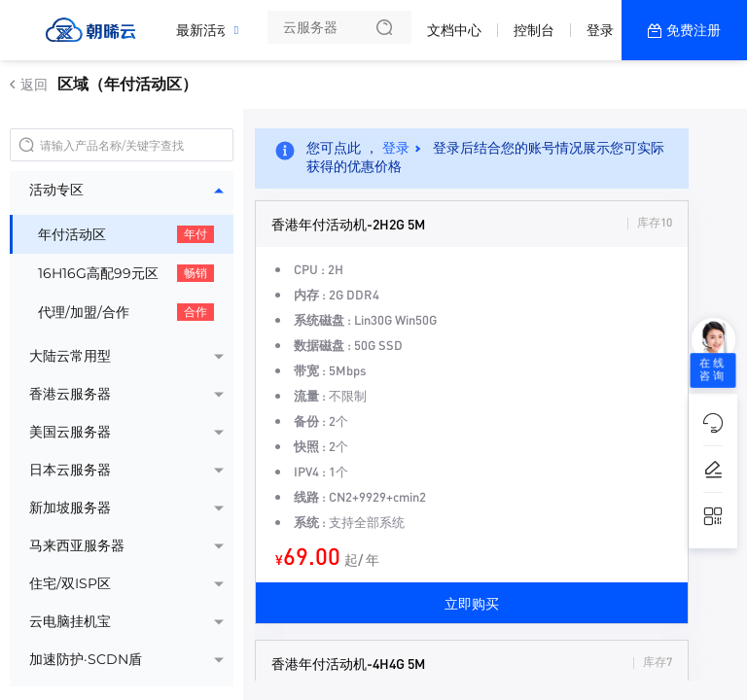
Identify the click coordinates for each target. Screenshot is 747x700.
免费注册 (694, 30)
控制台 (534, 30)
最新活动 (208, 22)
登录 (600, 30)
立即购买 (472, 603)
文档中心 (454, 30)
